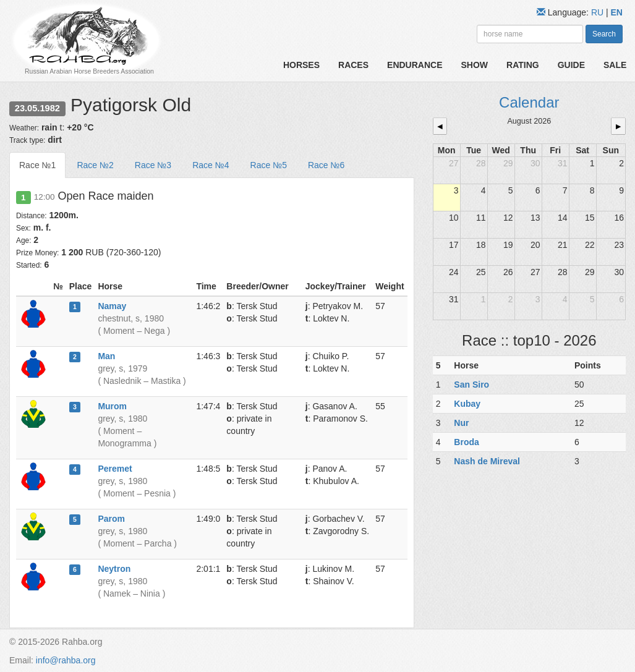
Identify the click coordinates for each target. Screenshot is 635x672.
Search (604, 34)
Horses (301, 65)
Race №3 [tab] (153, 165)
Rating (523, 65)
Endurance (415, 65)
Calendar (529, 102)
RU (599, 12)
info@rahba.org (66, 660)
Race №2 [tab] (95, 165)
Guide (571, 65)
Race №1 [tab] (37, 165)
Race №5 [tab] (269, 165)
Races (353, 65)
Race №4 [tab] (211, 165)
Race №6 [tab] (326, 165)
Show (475, 65)
